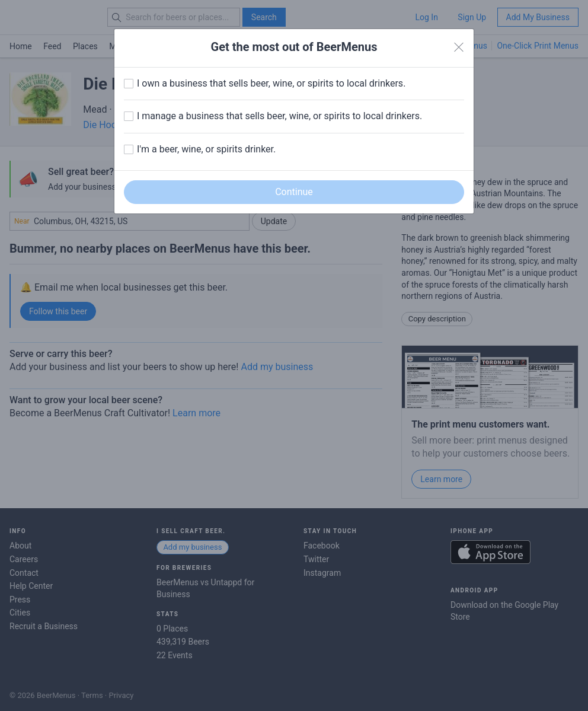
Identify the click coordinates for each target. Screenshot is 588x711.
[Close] (459, 47)
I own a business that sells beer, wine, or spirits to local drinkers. (271, 83)
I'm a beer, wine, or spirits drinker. (206, 149)
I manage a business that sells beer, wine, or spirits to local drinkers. (279, 116)
